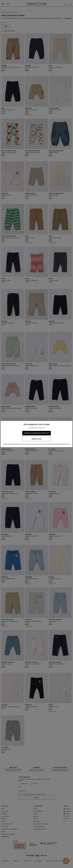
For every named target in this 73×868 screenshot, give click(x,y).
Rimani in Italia (36, 439)
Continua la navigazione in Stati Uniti (36, 433)
